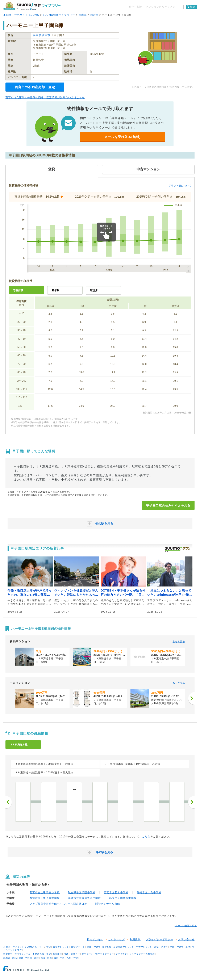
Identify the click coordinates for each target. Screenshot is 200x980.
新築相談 (57, 954)
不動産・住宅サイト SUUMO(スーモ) (23, 947)
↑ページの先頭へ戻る (186, 926)
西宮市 (94, 15)
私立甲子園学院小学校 (82, 892)
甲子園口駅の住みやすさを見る (168, 505)
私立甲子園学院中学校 (123, 898)
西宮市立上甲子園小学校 (45, 892)
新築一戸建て (161, 947)
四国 (56, 958)
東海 (43, 958)
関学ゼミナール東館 (108, 904)
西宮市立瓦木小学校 (116, 892)
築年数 (55, 290)
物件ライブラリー (105, 954)
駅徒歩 (94, 290)
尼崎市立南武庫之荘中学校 (84, 898)
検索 (193, 7)
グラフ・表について (180, 186)
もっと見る (179, 642)
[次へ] (191, 698)
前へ (9, 802)
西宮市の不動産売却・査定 (35, 87)
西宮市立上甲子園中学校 (45, 898)
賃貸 (49, 947)
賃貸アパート (78, 947)
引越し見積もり (72, 954)
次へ (191, 802)
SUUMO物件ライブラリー (59, 15)
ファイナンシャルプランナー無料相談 (135, 954)
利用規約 (135, 939)
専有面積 (18, 290)
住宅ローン (88, 954)
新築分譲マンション (124, 947)
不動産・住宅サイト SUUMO (21, 15)
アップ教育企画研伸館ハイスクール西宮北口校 (58, 904)
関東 (21, 958)
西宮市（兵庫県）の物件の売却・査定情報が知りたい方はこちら (45, 97)
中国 (62, 958)
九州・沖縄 (72, 958)
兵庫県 (83, 15)
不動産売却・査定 (42, 954)
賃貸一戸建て (94, 947)
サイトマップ (116, 939)
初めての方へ (95, 939)
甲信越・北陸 (32, 958)
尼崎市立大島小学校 (149, 892)
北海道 (7, 958)
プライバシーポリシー (159, 939)
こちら (146, 837)
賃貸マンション (61, 947)
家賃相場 (107, 947)
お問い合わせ (186, 939)
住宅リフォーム (23, 954)
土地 (188, 947)
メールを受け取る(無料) (122, 137)
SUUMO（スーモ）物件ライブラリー (32, 6)
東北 (14, 958)
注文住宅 (8, 954)
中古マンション (144, 947)
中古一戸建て (177, 947)
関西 (50, 958)
